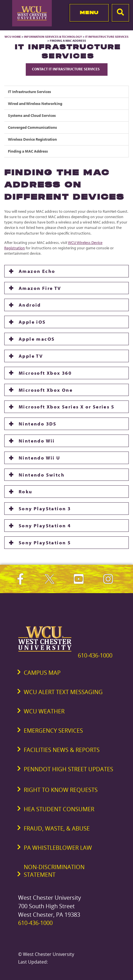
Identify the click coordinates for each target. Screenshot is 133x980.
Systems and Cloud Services (32, 115)
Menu (89, 12)
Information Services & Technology (53, 37)
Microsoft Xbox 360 (45, 373)
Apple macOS (37, 339)
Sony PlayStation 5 (45, 542)
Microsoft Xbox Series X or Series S (66, 407)
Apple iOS (32, 322)
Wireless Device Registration (32, 139)
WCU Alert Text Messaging (63, 692)
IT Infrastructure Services (107, 37)
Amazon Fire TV (40, 288)
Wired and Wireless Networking (35, 104)
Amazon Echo (37, 271)
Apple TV (31, 356)
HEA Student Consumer (59, 809)
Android (30, 305)
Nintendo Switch (42, 475)
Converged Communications (32, 127)
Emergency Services (53, 731)
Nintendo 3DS (38, 424)
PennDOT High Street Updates (68, 769)
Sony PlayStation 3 (45, 508)
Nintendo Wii (37, 441)
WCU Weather (44, 711)
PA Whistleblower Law (58, 848)
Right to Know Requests (61, 790)
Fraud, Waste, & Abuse (57, 828)
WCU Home (13, 37)
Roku (26, 491)
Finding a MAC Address (28, 151)
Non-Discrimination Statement (54, 871)
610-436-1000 (95, 655)
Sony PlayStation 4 (45, 525)
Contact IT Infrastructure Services (67, 69)
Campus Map (42, 673)
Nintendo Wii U (40, 458)
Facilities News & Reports (62, 750)
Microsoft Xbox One (46, 390)
